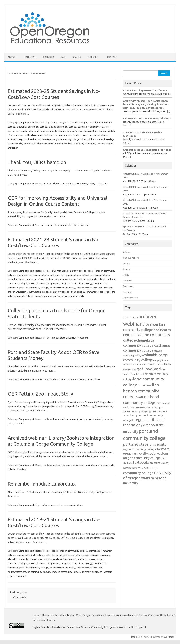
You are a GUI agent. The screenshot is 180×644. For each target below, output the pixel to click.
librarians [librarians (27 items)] (145, 385)
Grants (77, 57)
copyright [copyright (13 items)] (158, 360)
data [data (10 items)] (166, 360)
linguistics (55, 379)
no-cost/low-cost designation (82, 131)
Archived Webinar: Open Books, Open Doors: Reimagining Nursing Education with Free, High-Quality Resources (146, 104)
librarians (103, 183)
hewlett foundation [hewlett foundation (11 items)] (132, 374)
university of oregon (85, 144)
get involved (96, 419)
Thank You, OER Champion (37, 162)
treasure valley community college (25, 144)
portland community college (38, 135)
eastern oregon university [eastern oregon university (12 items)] (136, 364)
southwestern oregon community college (58, 139)
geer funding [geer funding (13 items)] (130, 370)
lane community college (67, 225)
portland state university (67, 135)
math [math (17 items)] (141, 397)
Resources (48, 57)
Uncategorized (131, 298)
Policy (126, 275)
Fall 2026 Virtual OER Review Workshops (147, 118)
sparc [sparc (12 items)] (164, 458)
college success (49, 505)
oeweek (108, 419)
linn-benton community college (89, 279)
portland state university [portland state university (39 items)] (145, 444)
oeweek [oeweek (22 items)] (140, 407)
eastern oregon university (91, 127)
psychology (94, 379)
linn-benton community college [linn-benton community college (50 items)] (142, 391)
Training (127, 292)
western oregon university (71, 296)
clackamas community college (32, 127)
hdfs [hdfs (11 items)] (163, 370)
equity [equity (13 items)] (152, 364)
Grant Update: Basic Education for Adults (147, 150)
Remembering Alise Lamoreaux (42, 484)
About (12, 57)
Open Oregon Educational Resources (96, 615)
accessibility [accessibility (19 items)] (130, 317)
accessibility (48, 225)
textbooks (83, 338)
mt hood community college (51, 131)
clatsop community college (62, 127)
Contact (112, 57)
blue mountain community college (69, 271)
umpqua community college (59, 144)
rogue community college (94, 135)
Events (126, 264)
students (19, 423)
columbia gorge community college (26, 279)
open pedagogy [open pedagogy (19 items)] (142, 411)
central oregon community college (69, 122)
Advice (126, 252)
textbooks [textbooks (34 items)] (141, 462)
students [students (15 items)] (128, 463)
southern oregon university (22, 139)
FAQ (63, 57)
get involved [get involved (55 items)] (149, 369)
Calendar (30, 57)
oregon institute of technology (76, 283)
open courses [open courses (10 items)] (152, 408)
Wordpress (170, 637)
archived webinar (62, 465)
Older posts (18, 597)
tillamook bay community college (98, 139)
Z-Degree (93, 57)
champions (59, 183)
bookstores (79, 465)
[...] (170, 94)
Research (40, 122)
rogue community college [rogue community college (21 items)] (140, 449)
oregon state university (64, 338)
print (11, 423)
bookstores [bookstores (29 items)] (162, 330)
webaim (85, 225)
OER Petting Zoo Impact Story (40, 394)
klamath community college (22, 559)
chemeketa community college (32, 275)
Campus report (26, 122)
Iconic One (137, 637)
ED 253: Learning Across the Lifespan (145, 90)
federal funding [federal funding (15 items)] (164, 364)
